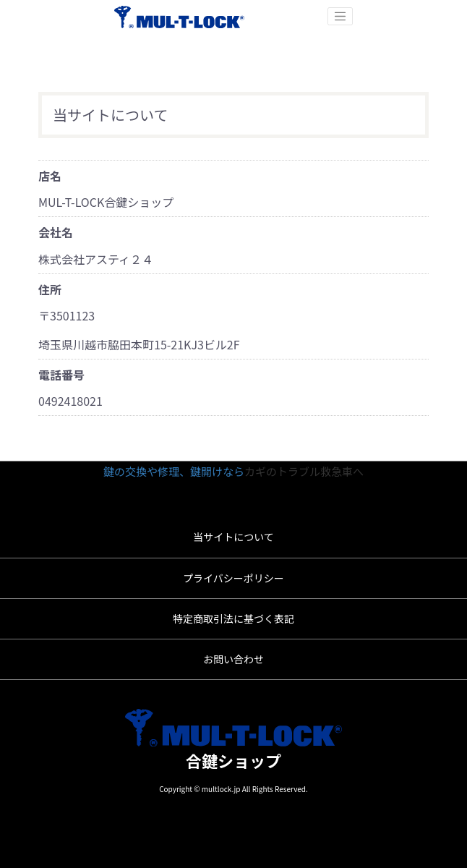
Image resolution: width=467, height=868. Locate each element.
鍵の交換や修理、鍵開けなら (174, 471)
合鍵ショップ (233, 760)
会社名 (56, 232)
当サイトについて (233, 537)
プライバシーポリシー (233, 578)
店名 (50, 176)
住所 (50, 289)
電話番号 (61, 375)
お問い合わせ (233, 659)
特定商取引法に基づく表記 (233, 618)
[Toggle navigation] (340, 17)
